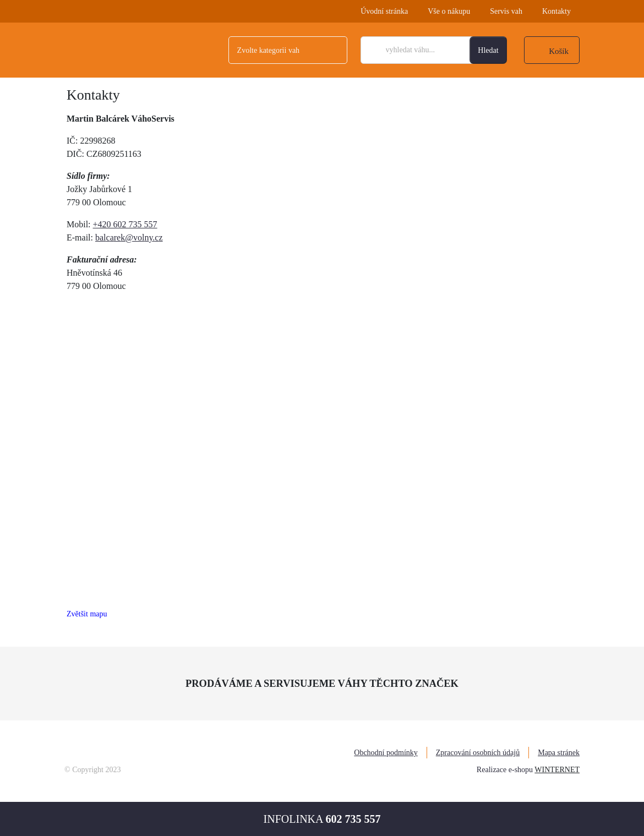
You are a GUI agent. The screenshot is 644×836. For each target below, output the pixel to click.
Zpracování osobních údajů (478, 753)
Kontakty (556, 11)
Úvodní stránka (384, 11)
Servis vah (506, 11)
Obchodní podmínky (386, 753)
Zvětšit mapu (87, 614)
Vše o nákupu (449, 11)
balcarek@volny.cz (129, 237)
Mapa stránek (559, 753)
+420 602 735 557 (125, 224)
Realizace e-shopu (505, 770)
